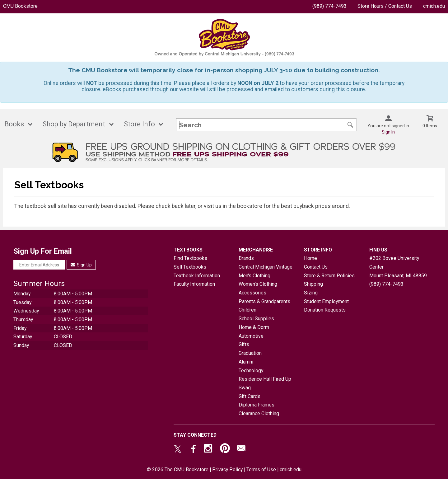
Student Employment (326, 301)
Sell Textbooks (190, 267)
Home (310, 258)
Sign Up (81, 265)
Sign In (388, 132)
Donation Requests (325, 310)
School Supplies (256, 319)
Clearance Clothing (259, 413)
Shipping (313, 284)
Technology (251, 371)
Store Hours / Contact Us (385, 6)
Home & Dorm (254, 327)
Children (247, 310)
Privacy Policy (227, 470)
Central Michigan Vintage (266, 267)
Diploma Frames (257, 405)
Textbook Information (197, 276)
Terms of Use (261, 470)
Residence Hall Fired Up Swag (265, 383)
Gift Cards (250, 396)
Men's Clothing (254, 276)
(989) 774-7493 (329, 6)
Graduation (250, 353)
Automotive (251, 336)
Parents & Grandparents (264, 301)
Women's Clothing (258, 284)
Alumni (246, 362)
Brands (246, 258)
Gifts (244, 344)
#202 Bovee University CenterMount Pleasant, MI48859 (398, 267)
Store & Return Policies (329, 276)
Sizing (311, 293)
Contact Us (316, 267)
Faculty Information (194, 284)
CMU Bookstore (20, 6)
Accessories (252, 293)
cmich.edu (434, 6)
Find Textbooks (190, 258)
